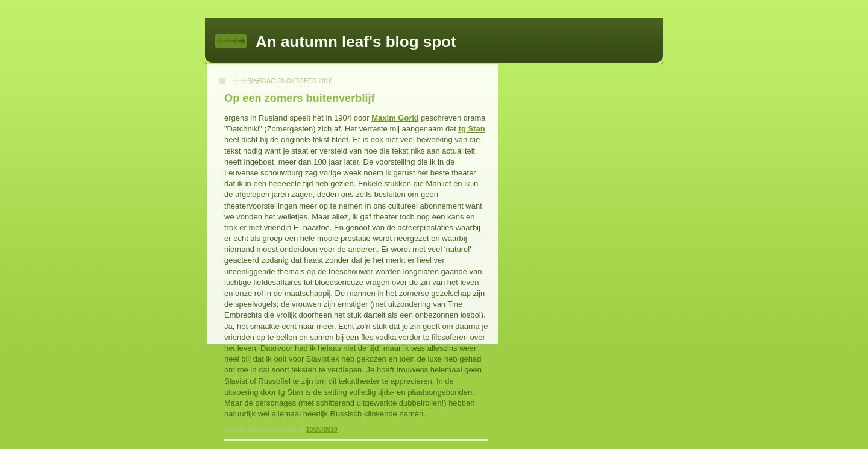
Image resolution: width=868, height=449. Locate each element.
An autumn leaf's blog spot (356, 42)
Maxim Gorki (395, 118)
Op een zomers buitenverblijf (300, 98)
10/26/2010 (322, 429)
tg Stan (472, 129)
